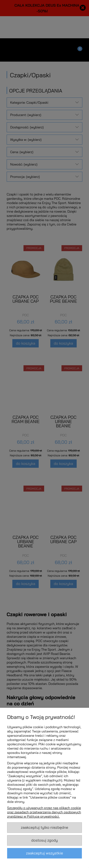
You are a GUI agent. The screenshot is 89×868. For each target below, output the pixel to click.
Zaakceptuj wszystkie (45, 853)
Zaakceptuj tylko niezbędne (44, 827)
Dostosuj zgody (44, 840)
